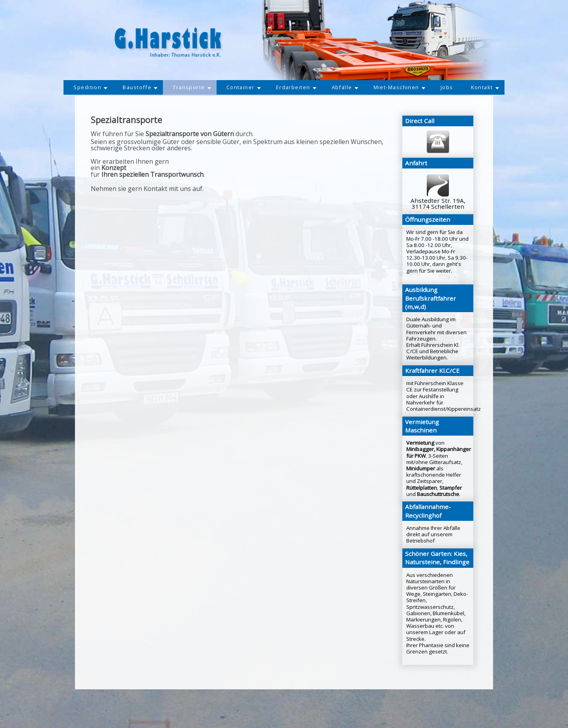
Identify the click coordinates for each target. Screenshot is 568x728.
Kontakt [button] (490, 87)
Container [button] (243, 87)
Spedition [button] (85, 87)
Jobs (451, 87)
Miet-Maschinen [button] (402, 87)
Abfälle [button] (346, 87)
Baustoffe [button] (136, 87)
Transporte (190, 87)
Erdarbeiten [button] (296, 87)
